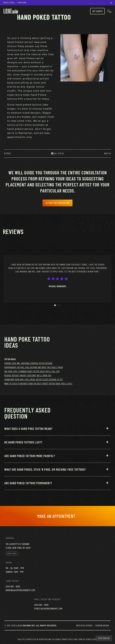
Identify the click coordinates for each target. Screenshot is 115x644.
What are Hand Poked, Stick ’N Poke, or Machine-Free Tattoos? (45, 469)
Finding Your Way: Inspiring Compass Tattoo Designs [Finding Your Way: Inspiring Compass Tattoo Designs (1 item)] (28, 363)
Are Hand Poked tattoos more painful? (30, 456)
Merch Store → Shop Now (15, 3)
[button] (57, 431)
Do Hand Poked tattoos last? (23, 442)
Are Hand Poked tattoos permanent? (28, 483)
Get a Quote (97, 11)
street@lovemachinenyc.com (48, 609)
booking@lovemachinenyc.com (20, 590)
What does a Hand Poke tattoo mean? (28, 429)
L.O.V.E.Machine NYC (26, 625)
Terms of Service (85, 639)
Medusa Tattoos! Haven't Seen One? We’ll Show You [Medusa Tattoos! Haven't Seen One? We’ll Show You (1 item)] (28, 375)
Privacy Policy (68, 639)
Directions (12, 553)
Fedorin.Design (102, 625)
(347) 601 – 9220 (13, 586)
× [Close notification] (111, 2)
